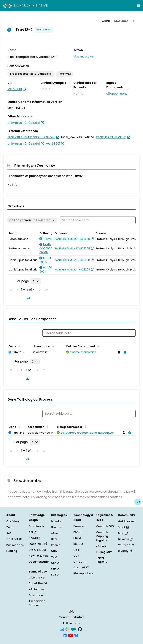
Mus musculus (83, 56)
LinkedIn (125, 539)
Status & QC (37, 550)
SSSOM (78, 544)
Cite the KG (37, 578)
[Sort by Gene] (19, 346)
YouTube (126, 545)
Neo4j (34, 538)
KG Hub (101, 546)
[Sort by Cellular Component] (98, 346)
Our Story (13, 521)
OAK (76, 550)
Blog (123, 533)
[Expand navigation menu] (138, 6)
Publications (15, 545)
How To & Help (39, 556)
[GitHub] (80, 629)
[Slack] (67, 629)
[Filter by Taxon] (32, 220)
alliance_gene (117, 94)
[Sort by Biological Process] (85, 427)
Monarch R (38, 544)
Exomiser (80, 526)
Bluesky (125, 551)
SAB (9, 533)
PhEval (78, 532)
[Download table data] (28, 298)
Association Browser (37, 603)
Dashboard (36, 595)
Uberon (56, 527)
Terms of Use (38, 572)
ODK (76, 556)
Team (10, 527)
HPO (54, 539)
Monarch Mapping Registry (102, 536)
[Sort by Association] (52, 346)
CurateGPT (81, 567)
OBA (54, 551)
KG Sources (37, 589)
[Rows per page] (36, 281)
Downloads (36, 526)
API (32, 532)
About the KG (38, 583)
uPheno (56, 533)
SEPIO (55, 569)
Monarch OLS (105, 526)
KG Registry (104, 552)
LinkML (78, 538)
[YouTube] (70, 635)
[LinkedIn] (65, 635)
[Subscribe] (62, 629)
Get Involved (127, 521)
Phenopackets (83, 573)
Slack (123, 527)
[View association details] (124, 352)
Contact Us (14, 539)
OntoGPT (80, 562)
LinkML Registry (101, 560)
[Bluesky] (76, 635)
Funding (12, 551)
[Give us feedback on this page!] (138, 502)
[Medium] (74, 629)
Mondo (56, 521)
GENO (55, 563)
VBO (54, 557)
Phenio (56, 545)
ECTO (55, 575)
